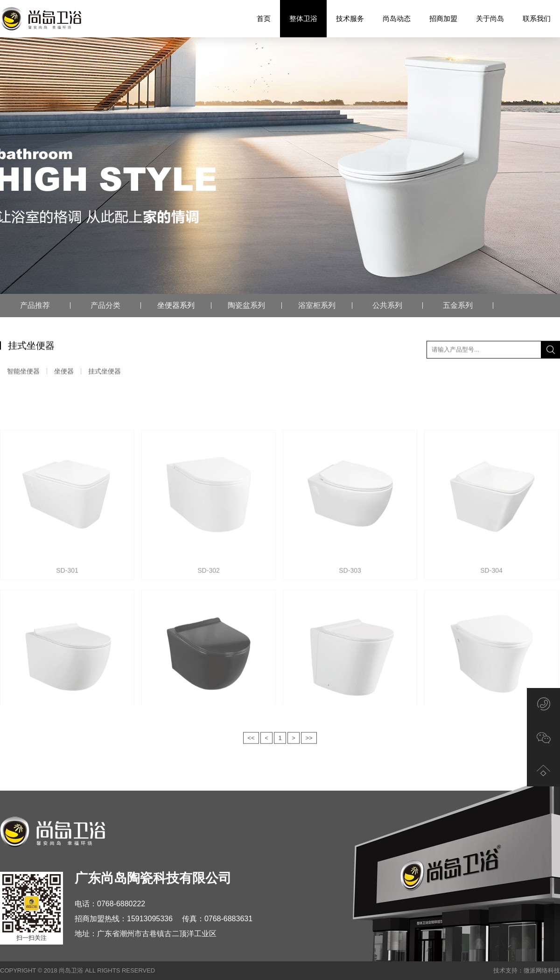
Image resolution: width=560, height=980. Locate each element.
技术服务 (350, 18)
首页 (264, 18)
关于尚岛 (490, 18)
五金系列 (458, 305)
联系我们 (537, 18)
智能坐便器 (23, 373)
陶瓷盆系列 (246, 305)
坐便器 (64, 373)
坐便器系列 (176, 305)
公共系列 (387, 305)
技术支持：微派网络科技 (527, 970)
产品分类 (105, 305)
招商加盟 (443, 18)
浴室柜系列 (317, 305)
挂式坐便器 (105, 373)
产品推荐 (35, 305)
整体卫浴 (303, 19)
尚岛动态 (397, 18)
